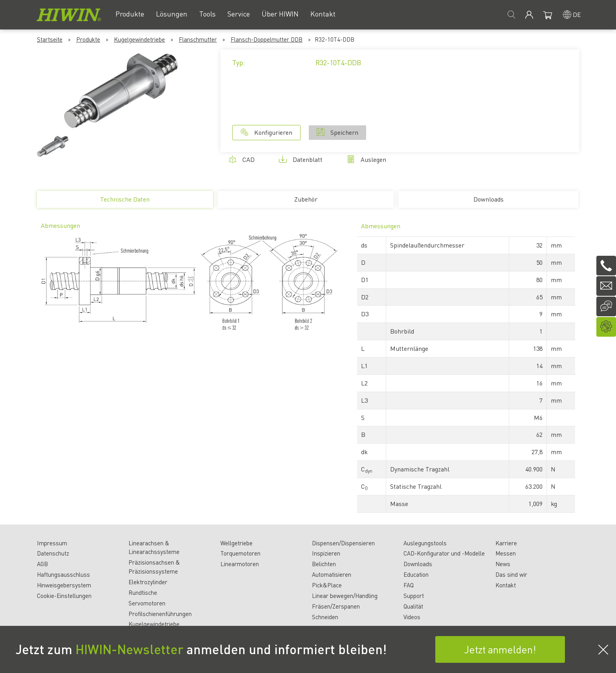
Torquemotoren (240, 553)
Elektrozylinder (148, 582)
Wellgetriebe (236, 543)
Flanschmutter (198, 39)
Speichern (337, 132)
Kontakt (506, 585)
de (577, 14)
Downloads (489, 199)
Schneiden (325, 617)
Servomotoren (147, 603)
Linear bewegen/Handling (345, 596)
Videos (412, 617)
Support (414, 596)
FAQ (409, 585)
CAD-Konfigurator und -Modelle (444, 553)
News (503, 564)
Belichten (324, 564)
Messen (506, 553)
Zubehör (306, 199)
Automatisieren (332, 574)
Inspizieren (326, 553)
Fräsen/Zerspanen (336, 606)
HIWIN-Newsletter (129, 649)
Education (416, 574)
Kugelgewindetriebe (139, 39)
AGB (42, 564)
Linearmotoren (240, 564)
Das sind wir (511, 574)
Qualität (413, 606)
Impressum (52, 543)
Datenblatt (301, 159)
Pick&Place (327, 585)
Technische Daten (125, 201)
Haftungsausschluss (63, 574)
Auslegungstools (425, 543)
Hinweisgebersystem (64, 585)
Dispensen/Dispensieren (343, 543)
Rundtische (143, 592)
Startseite (50, 39)
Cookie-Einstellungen (64, 596)
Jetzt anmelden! (500, 649)
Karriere (506, 543)
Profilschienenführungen (160, 614)
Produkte (88, 39)
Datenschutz (53, 553)
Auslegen (367, 159)
